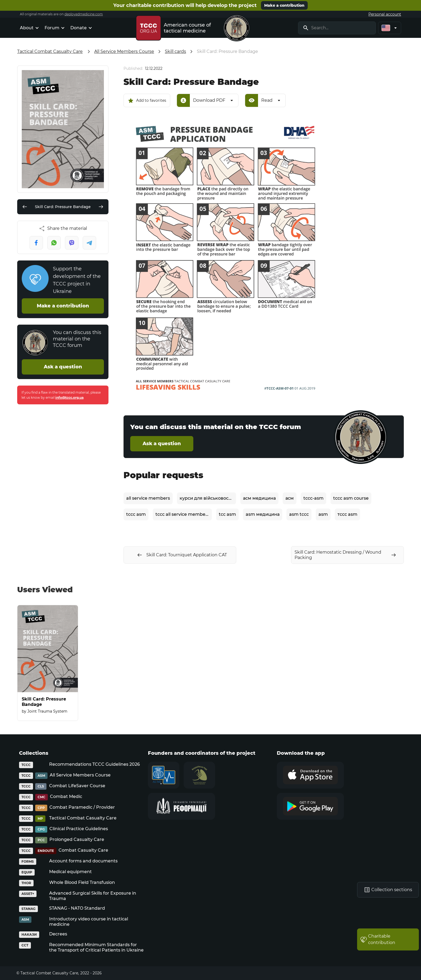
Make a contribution (284, 5)
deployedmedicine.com (84, 14)
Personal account (385, 14)
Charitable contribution (378, 939)
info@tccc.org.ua (69, 398)
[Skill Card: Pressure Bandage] (48, 663)
